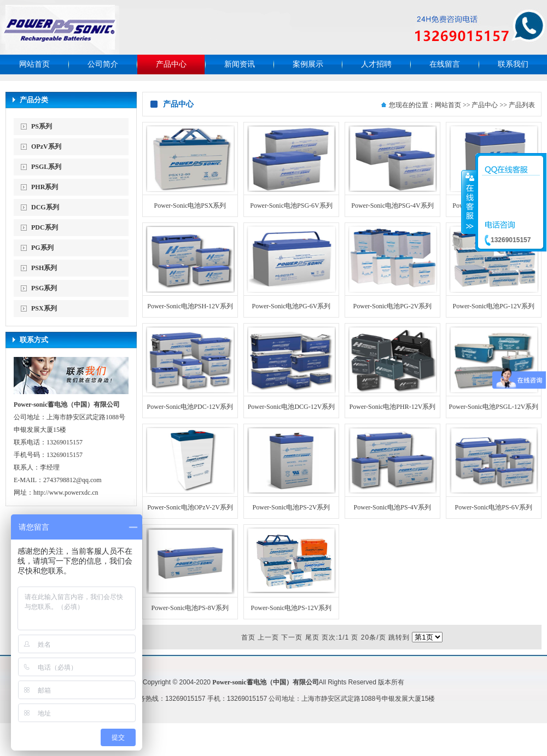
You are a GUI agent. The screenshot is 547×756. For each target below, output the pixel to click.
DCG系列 (45, 207)
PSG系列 (44, 288)
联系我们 (513, 64)
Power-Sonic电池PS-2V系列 (292, 507)
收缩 (469, 202)
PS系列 (42, 126)
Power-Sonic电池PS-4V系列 (393, 507)
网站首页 (34, 64)
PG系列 (42, 248)
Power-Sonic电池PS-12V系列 (292, 608)
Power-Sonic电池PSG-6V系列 (291, 206)
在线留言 (445, 64)
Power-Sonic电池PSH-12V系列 (190, 306)
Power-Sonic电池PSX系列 (190, 206)
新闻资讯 (240, 64)
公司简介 (103, 64)
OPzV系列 (46, 146)
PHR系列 (45, 187)
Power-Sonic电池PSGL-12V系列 (494, 407)
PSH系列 (44, 268)
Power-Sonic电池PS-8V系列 (190, 608)
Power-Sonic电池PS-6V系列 (494, 507)
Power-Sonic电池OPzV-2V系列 (190, 507)
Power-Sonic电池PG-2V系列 (393, 306)
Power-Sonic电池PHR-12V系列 (393, 407)
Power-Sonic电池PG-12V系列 (494, 306)
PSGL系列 (46, 167)
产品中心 (171, 64)
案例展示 (308, 64)
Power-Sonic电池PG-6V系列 (292, 306)
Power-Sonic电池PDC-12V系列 (190, 407)
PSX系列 (44, 308)
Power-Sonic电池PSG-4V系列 (392, 206)
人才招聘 (376, 64)
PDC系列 (45, 227)
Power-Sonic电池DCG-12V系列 (292, 407)
